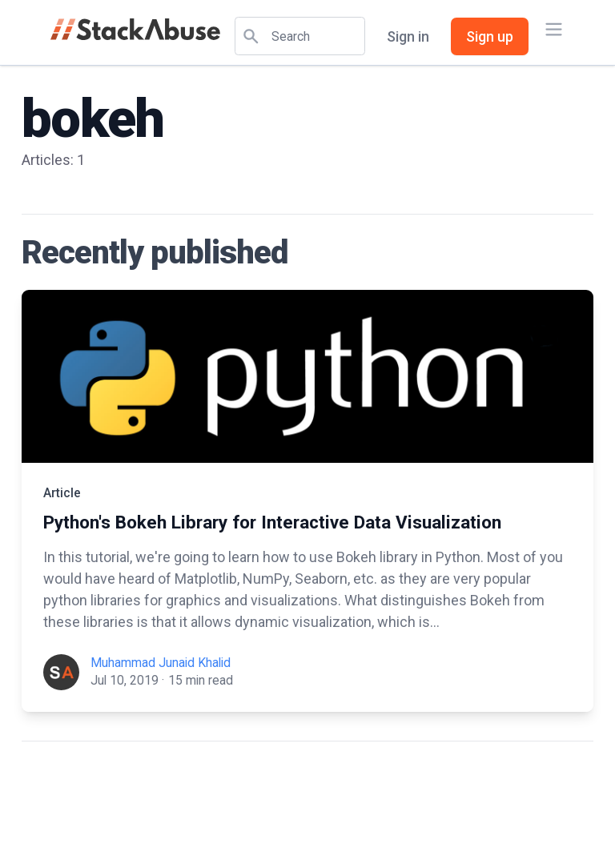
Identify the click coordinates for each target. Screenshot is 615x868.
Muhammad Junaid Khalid (161, 663)
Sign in (408, 36)
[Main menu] (554, 29)
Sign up (490, 36)
